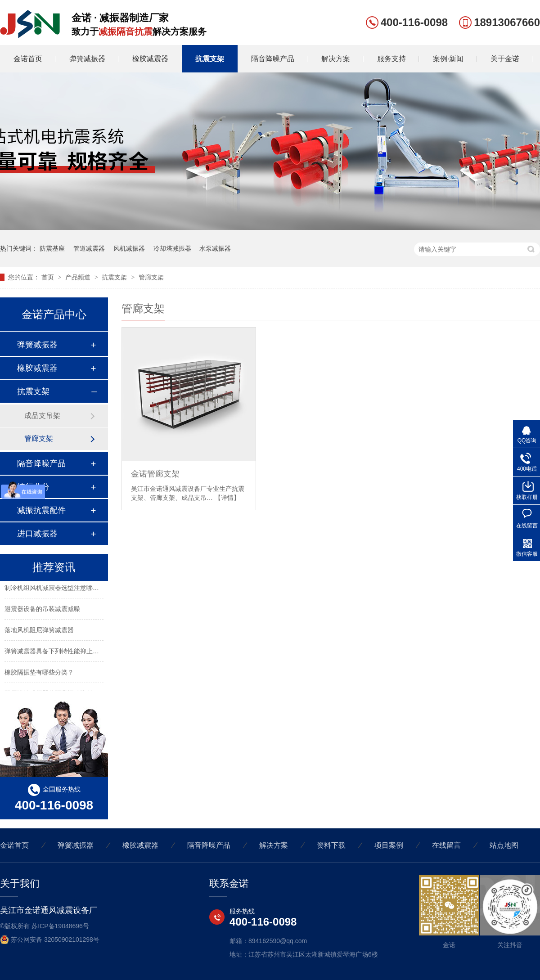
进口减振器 (37, 534)
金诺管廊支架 (155, 474)
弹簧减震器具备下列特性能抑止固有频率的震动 (71, 652)
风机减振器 (129, 248)
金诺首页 (28, 59)
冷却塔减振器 (172, 248)
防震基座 (52, 248)
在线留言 (446, 845)
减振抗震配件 (41, 510)
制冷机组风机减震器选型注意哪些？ (55, 589)
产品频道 (79, 277)
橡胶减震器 (150, 59)
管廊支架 (151, 277)
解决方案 (336, 59)
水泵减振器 (215, 248)
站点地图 (504, 845)
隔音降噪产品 (273, 59)
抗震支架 (210, 59)
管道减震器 (89, 248)
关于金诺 (505, 59)
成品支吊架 (42, 416)
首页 (49, 277)
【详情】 (227, 498)
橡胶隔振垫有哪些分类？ (39, 674)
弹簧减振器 (87, 59)
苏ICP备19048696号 (60, 926)
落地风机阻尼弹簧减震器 (39, 631)
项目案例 (389, 845)
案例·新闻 (448, 59)
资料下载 (331, 845)
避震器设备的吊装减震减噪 (42, 610)
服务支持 (391, 59)
